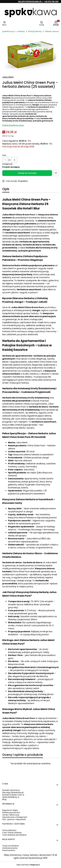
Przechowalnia (9, 850)
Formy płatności (9, 830)
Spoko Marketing (10, 797)
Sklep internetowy (27, 865)
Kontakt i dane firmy (11, 790)
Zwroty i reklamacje (11, 815)
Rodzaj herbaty (35, 31)
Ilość (4, 155)
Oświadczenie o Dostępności (15, 817)
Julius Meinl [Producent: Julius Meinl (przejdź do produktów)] (8, 77)
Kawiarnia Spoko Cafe (12, 795)
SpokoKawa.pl (8, 31)
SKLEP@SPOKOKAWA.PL (30, 2)
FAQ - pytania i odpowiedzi (14, 819)
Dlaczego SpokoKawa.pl (13, 792)
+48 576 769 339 (51, 2)
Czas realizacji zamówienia (14, 835)
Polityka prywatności (11, 813)
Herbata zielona (52, 31)
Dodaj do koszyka (27, 173)
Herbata (21, 31)
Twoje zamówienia (10, 846)
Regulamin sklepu (10, 810)
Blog (4, 799)
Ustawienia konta (10, 848)
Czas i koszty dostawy (12, 833)
